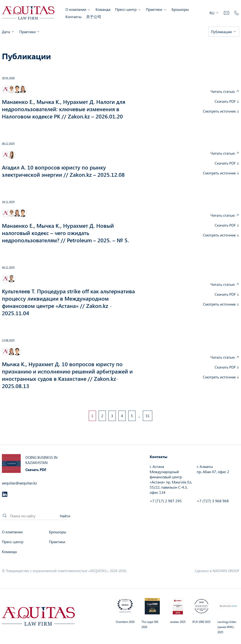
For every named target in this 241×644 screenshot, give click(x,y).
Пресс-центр (128, 9)
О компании (78, 9)
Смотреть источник (221, 111)
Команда (103, 9)
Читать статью (225, 91)
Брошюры (180, 9)
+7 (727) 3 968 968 (213, 501)
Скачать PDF (227, 101)
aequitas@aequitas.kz (19, 483)
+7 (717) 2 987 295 (166, 501)
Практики (156, 9)
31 (148, 416)
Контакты (73, 17)
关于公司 (94, 17)
